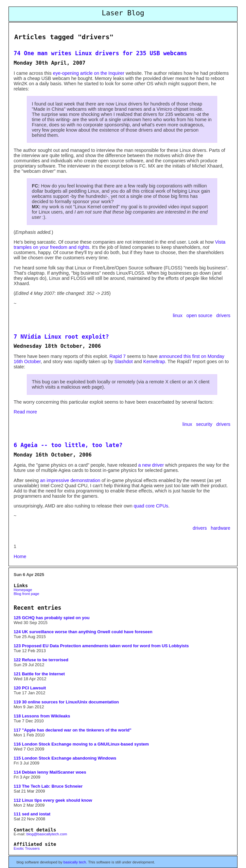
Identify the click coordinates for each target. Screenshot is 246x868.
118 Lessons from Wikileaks (42, 716)
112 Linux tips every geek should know (53, 800)
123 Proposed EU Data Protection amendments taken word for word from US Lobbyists (101, 646)
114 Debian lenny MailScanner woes (50, 772)
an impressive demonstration (70, 480)
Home (20, 556)
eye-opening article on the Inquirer (89, 73)
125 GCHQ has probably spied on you (52, 618)
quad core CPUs (151, 506)
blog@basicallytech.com (47, 834)
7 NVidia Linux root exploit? (61, 337)
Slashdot (124, 362)
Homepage (23, 590)
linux (178, 315)
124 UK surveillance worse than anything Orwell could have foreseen (83, 632)
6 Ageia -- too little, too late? (68, 445)
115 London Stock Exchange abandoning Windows (65, 758)
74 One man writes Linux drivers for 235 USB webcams (100, 53)
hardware (220, 528)
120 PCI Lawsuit (30, 688)
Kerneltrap (154, 362)
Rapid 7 (118, 356)
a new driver (151, 465)
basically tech (75, 862)
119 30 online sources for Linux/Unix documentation (66, 702)
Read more (25, 412)
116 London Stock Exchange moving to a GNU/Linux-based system (81, 744)
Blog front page (26, 594)
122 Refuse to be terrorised (41, 660)
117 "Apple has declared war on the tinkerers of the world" (73, 730)
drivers (223, 315)
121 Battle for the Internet (39, 674)
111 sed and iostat (32, 814)
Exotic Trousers (27, 848)
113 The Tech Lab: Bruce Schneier (48, 786)
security (205, 424)
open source (200, 315)
